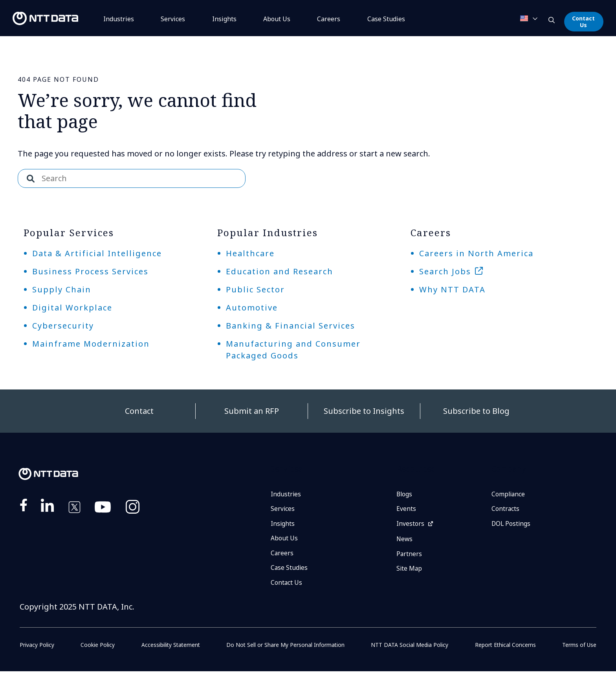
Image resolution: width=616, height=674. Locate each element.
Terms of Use (579, 647)
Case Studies (290, 570)
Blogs (405, 494)
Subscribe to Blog (476, 411)
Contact (139, 411)
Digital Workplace (72, 308)
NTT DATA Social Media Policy (410, 647)
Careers (329, 19)
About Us (277, 19)
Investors (410, 525)
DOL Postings (511, 525)
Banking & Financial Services (291, 326)
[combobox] (132, 178)
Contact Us (583, 22)
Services (173, 19)
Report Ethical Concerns (505, 647)
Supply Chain (62, 289)
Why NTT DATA (452, 289)
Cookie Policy (97, 647)
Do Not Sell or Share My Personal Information (286, 647)
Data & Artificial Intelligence (97, 253)
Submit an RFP (252, 411)
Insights (224, 19)
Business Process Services (90, 271)
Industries (119, 19)
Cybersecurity (63, 326)
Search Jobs (445, 271)
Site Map (410, 571)
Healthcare (250, 253)
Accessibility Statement (170, 647)
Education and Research (280, 271)
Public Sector (255, 289)
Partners (409, 555)
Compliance (509, 494)
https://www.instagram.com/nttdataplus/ (133, 509)
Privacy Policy (37, 647)
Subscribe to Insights (364, 411)
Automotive (252, 308)
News (405, 540)
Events (406, 509)
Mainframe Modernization (91, 344)
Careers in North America (476, 253)
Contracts (506, 509)
